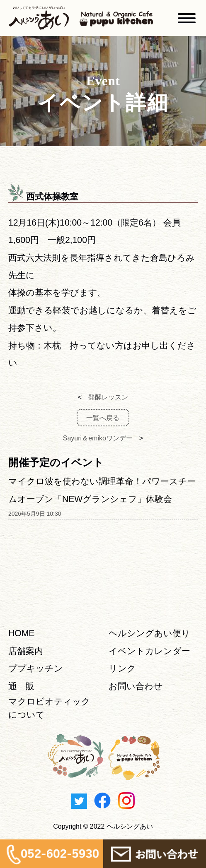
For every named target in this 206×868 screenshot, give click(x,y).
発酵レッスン (108, 397)
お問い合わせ (136, 686)
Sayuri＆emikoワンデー (98, 438)
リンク (122, 668)
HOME (22, 633)
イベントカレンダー (149, 651)
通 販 (21, 686)
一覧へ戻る (103, 417)
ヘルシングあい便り (149, 633)
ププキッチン (36, 668)
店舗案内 (26, 651)
